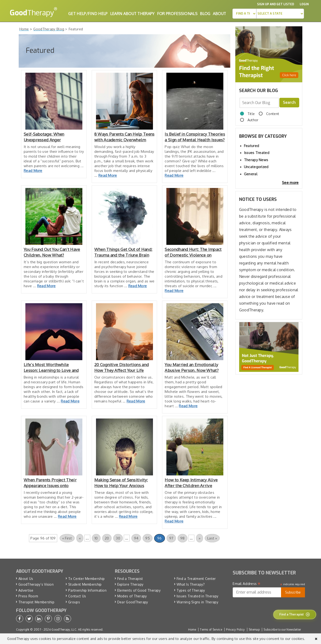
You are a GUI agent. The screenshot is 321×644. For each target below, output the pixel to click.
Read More (33, 171)
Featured (251, 146)
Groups (74, 602)
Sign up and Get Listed (276, 4)
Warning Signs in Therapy (197, 602)
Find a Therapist (130, 579)
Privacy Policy (235, 630)
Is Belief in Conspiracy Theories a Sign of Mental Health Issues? (195, 137)
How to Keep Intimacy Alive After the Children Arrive (191, 483)
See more (290, 183)
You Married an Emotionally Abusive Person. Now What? (192, 367)
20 (107, 538)
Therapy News (256, 160)
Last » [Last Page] (212, 538)
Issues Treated (257, 153)
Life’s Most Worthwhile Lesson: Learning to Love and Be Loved (51, 368)
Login (304, 4)
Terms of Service (211, 630)
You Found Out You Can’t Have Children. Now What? (52, 252)
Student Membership (85, 584)
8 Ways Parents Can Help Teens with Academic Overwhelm (124, 137)
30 (118, 538)
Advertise (26, 590)
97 (171, 538)
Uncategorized (256, 167)
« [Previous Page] (80, 538)
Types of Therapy (191, 590)
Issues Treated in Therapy (198, 596)
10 (96, 538)
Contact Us (77, 596)
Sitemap (254, 630)
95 (148, 538)
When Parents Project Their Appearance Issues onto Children (50, 483)
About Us (26, 579)
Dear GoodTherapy (133, 602)
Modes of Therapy (132, 596)
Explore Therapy (130, 584)
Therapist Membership (36, 602)
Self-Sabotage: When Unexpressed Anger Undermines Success (44, 137)
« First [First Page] (67, 538)
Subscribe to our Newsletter (282, 630)
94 (136, 538)
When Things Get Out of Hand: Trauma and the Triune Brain (123, 252)
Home (192, 630)
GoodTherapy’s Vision (36, 584)
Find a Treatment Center (196, 579)
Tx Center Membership (86, 579)
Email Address (247, 584)
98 (183, 538)
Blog (205, 14)
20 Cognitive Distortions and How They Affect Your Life (121, 367)
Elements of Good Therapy (139, 590)
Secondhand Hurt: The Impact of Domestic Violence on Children (193, 252)
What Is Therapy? (191, 584)
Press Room (28, 596)
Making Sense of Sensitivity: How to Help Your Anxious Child (121, 483)
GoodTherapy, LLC (64, 630)
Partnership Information (87, 590)
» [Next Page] (200, 538)
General (251, 174)
